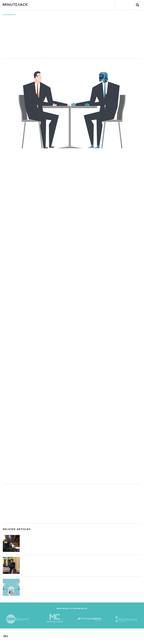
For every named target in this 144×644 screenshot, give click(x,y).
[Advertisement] (72, 503)
